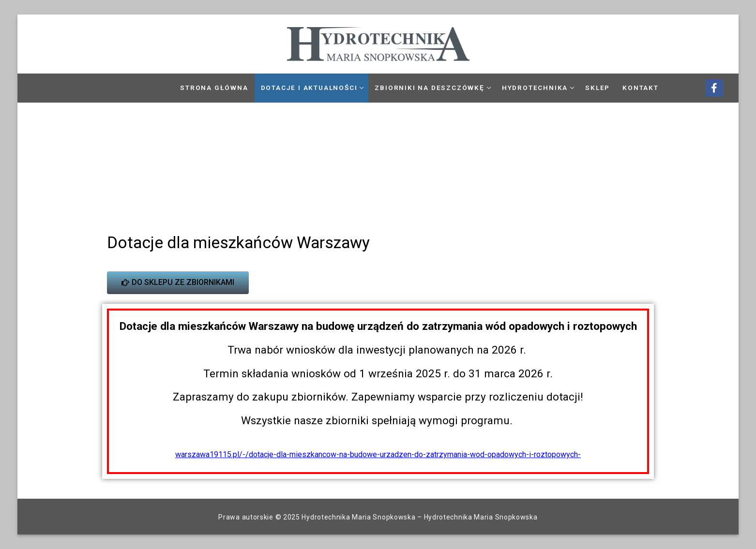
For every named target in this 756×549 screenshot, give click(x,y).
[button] (28, 163)
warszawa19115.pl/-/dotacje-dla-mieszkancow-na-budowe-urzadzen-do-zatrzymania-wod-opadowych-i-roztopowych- (378, 454)
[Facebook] (714, 88)
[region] (378, 163)
